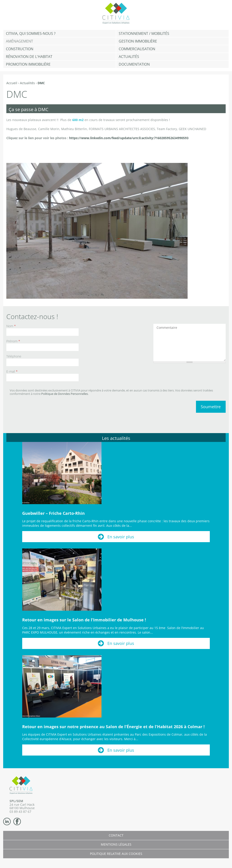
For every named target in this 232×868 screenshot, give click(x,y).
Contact (116, 835)
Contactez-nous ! (32, 316)
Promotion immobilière (28, 64)
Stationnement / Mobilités (144, 33)
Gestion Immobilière (138, 41)
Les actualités (116, 438)
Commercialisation (137, 49)
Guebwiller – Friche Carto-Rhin (53, 513)
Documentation (134, 64)
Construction (20, 49)
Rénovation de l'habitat (29, 57)
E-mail (12, 371)
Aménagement (19, 41)
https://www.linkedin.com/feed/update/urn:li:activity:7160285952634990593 (129, 138)
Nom (11, 326)
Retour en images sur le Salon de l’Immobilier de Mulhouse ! (84, 620)
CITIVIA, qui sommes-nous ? (31, 33)
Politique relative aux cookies (116, 854)
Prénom (13, 341)
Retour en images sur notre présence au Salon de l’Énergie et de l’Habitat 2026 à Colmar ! (113, 727)
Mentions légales (116, 844)
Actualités (129, 57)
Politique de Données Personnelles (65, 394)
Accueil (12, 83)
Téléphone (14, 356)
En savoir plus (121, 537)
